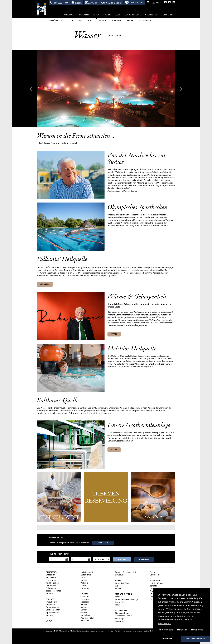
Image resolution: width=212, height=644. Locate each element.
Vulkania (116, 20)
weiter (114, 450)
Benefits (153, 586)
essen (118, 15)
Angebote (50, 605)
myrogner (127, 631)
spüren (107, 15)
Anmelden (103, 543)
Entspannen (145, 20)
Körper (84, 610)
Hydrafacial (85, 615)
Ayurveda (85, 607)
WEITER (114, 334)
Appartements (52, 613)
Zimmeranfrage (122, 613)
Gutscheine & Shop (123, 616)
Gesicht (84, 613)
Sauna (130, 20)
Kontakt (118, 631)
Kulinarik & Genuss (123, 583)
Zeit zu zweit (76, 20)
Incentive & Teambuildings (127, 599)
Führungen (51, 588)
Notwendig (166, 630)
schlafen (84, 15)
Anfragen (144, 560)
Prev (32, 89)
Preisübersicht (56, 20)
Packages (85, 599)
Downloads (155, 575)
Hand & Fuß (86, 621)
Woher (118, 588)
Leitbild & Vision (157, 583)
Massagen (85, 602)
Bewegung (120, 575)
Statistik (182, 630)
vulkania (45, 284)
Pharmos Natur (87, 618)
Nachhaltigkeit (52, 583)
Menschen (168, 15)
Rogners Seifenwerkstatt (126, 572)
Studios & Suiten (53, 610)
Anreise (49, 593)
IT (160, 3)
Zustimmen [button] (167, 639)
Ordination (85, 596)
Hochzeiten (120, 602)
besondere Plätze (53, 591)
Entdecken (51, 575)
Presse (153, 572)
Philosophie (51, 580)
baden (96, 15)
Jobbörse (109, 631)
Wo (117, 586)
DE (154, 3)
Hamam (84, 605)
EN (157, 3)
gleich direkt (152, 15)
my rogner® (120, 621)
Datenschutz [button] (164, 624)
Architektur (51, 577)
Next (180, 89)
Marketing (197, 630)
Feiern (118, 605)
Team (152, 591)
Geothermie (51, 586)
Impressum (137, 631)
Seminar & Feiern (133, 15)
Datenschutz (149, 631)
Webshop (119, 618)
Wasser (102, 20)
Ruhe (90, 20)
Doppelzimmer (52, 607)
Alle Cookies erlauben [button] (196, 639)
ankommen (69, 15)
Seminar (119, 597)
